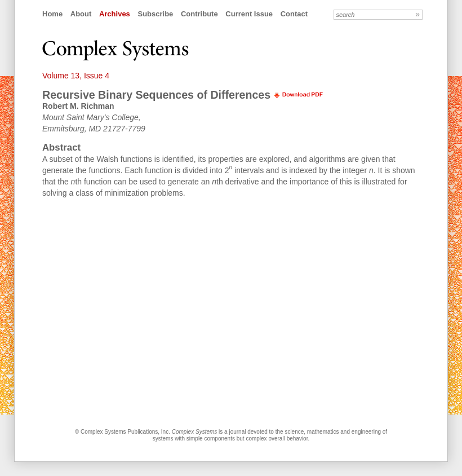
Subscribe (155, 14)
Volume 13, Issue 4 (76, 76)
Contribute (199, 14)
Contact (294, 14)
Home (52, 14)
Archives (115, 14)
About (81, 14)
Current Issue (249, 14)
